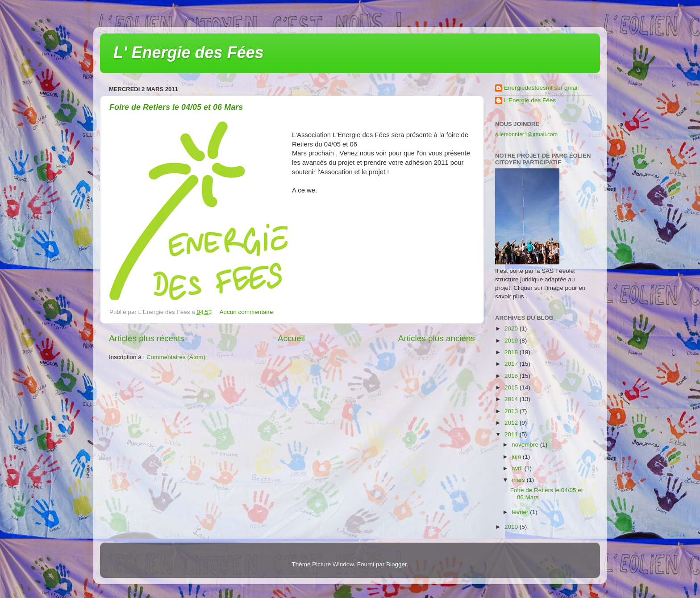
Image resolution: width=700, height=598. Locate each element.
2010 (512, 527)
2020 (512, 328)
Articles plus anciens (437, 338)
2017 (512, 364)
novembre (526, 445)
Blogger (396, 564)
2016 (512, 376)
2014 (512, 399)
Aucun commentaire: (248, 312)
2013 (512, 411)
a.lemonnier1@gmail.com (526, 134)
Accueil (291, 338)
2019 (512, 341)
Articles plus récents (147, 338)
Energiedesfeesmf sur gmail (541, 88)
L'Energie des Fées (530, 100)
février (521, 512)
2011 (512, 434)
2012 (512, 423)
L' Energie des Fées (189, 52)
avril (518, 468)
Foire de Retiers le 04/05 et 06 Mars (176, 107)
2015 (512, 387)
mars (519, 480)
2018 (512, 352)
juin (517, 457)
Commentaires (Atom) (176, 357)
